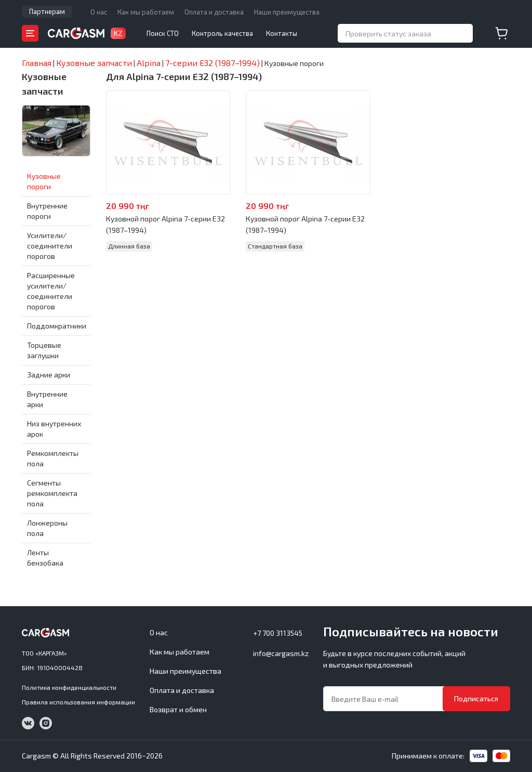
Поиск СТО (163, 33)
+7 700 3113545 (278, 633)
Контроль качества (222, 33)
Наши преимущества (287, 12)
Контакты (282, 33)
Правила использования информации (78, 702)
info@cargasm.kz (281, 653)
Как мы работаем (146, 12)
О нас (99, 12)
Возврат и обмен (178, 709)
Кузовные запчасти (44, 84)
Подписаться (476, 698)
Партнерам (47, 11)
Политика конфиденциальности (69, 687)
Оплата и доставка (214, 12)
